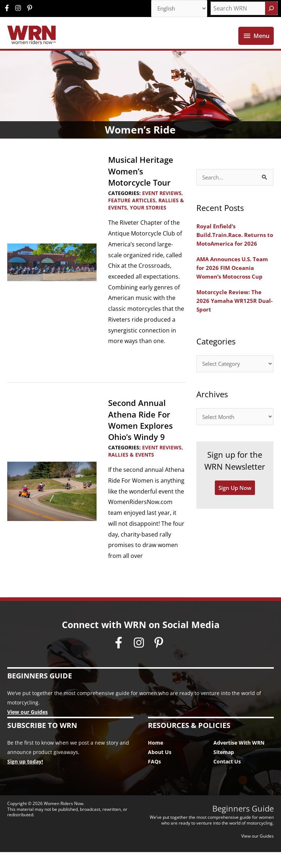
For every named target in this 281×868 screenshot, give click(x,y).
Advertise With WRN (239, 759)
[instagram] (20, 9)
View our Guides (27, 728)
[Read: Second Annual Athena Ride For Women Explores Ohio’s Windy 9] (52, 507)
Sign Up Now (235, 516)
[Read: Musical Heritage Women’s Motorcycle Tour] (52, 278)
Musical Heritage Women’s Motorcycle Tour (143, 187)
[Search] (271, 9)
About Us (160, 768)
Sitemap (224, 768)
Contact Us (227, 777)
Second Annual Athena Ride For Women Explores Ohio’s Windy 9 (143, 435)
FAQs (154, 777)
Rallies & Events (131, 471)
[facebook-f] (9, 9)
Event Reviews (162, 209)
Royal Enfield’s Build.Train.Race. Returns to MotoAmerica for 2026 (233, 251)
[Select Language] (177, 9)
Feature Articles (132, 216)
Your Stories (148, 223)
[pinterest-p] (31, 9)
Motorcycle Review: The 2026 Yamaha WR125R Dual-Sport (230, 326)
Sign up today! (25, 777)
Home (156, 759)
